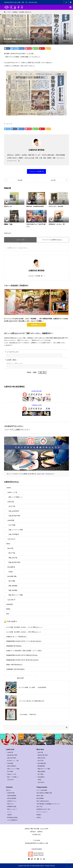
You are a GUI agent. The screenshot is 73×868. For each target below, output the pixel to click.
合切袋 (11, 572)
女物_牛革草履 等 (14, 534)
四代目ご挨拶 (40, 796)
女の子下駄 (12, 506)
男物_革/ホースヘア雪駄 (16, 595)
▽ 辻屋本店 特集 (10, 793)
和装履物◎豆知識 (12, 807)
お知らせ (8, 790)
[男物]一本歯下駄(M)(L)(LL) (14, 665)
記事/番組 (14, 42)
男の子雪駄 (12, 581)
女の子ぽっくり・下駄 (13, 761)
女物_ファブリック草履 (16, 530)
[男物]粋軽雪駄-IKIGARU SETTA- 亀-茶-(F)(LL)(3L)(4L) (22, 660)
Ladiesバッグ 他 (12, 492)
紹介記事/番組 (40, 798)
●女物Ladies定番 (36, 396)
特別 (8, 614)
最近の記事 (20, 678)
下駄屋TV (10, 815)
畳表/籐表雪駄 (41, 766)
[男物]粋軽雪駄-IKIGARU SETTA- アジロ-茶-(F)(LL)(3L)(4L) (24, 641)
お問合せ (39, 817)
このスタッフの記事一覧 (36, 171)
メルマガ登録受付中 (12, 820)
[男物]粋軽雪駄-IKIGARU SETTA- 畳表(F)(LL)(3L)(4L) (22, 655)
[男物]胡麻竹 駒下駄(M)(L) (14, 646)
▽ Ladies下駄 (10, 752)
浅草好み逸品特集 (12, 798)
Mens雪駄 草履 (12, 576)
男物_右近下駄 (13, 558)
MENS (8, 544)
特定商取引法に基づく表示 (43, 809)
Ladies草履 (11, 520)
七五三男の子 (11, 600)
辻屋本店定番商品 (12, 796)
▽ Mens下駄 (40, 752)
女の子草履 (12, 525)
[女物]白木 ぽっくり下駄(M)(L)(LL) (16, 637)
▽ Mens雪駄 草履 (41, 763)
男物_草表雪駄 (13, 590)
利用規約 (39, 815)
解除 (34, 372)
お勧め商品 (10, 604)
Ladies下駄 (11, 502)
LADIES (9, 488)
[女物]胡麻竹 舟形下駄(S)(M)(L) (15, 669)
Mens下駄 (10, 548)
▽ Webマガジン (10, 804)
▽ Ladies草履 (10, 763)
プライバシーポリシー (42, 812)
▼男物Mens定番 (36, 410)
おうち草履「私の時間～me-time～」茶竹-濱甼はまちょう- (24, 632)
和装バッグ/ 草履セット (16, 497)
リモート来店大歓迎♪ (42, 790)
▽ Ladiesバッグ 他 (11, 774)
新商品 (8, 609)
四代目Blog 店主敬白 (12, 817)
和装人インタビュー (12, 809)
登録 (29, 372)
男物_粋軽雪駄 (13, 586)
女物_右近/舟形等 (14, 511)
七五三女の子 (11, 539)
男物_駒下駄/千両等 (14, 562)
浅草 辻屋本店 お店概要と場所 (44, 793)
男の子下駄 (12, 553)
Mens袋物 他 (11, 567)
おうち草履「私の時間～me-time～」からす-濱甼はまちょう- (24, 627)
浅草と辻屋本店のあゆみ (43, 801)
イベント (9, 812)
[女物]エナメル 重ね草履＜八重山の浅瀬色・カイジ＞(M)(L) (24, 651)
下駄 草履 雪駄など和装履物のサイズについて (48, 804)
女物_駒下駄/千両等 (14, 516)
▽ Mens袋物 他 (40, 777)
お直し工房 (39, 807)
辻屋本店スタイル (12, 801)
